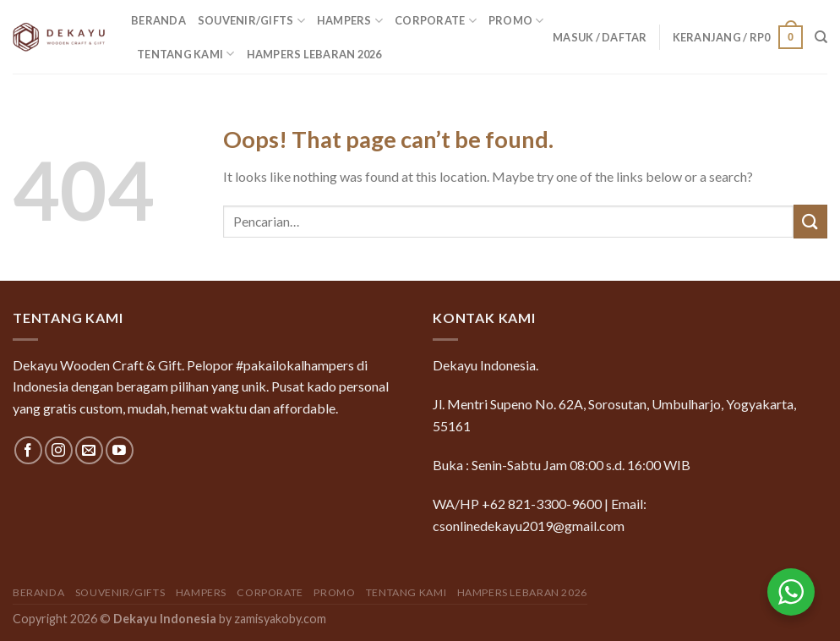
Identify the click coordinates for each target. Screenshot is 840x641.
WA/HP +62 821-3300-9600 (517, 504)
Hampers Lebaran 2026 (314, 54)
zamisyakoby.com (280, 619)
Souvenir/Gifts (251, 21)
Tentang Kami (186, 54)
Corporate (436, 21)
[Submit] (810, 221)
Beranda (158, 20)
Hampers (350, 21)
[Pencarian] (821, 37)
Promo (516, 21)
